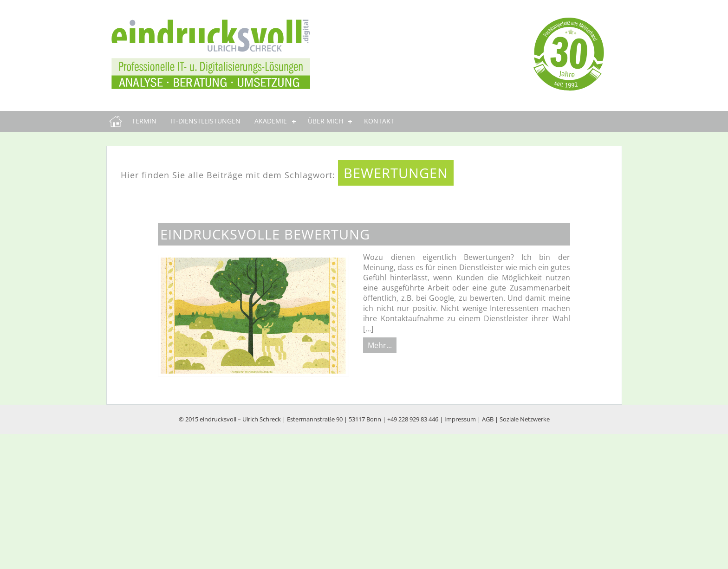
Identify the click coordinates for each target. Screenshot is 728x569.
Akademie (271, 121)
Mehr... (380, 345)
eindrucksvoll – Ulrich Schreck (240, 419)
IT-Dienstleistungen (205, 121)
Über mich (325, 121)
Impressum (460, 419)
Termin (144, 121)
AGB (488, 419)
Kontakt (379, 121)
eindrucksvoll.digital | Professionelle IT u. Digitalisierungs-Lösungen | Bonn (118, 121)
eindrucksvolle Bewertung (265, 234)
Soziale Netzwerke (525, 419)
